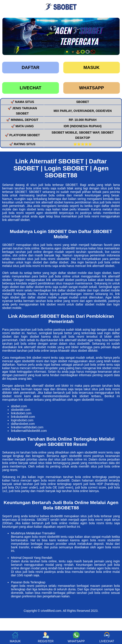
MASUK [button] (15, 637)
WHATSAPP (92, 88)
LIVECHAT (30, 88)
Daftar (30, 67)
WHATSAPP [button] (76, 637)
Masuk (92, 67)
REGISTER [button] (46, 637)
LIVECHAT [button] (107, 637)
